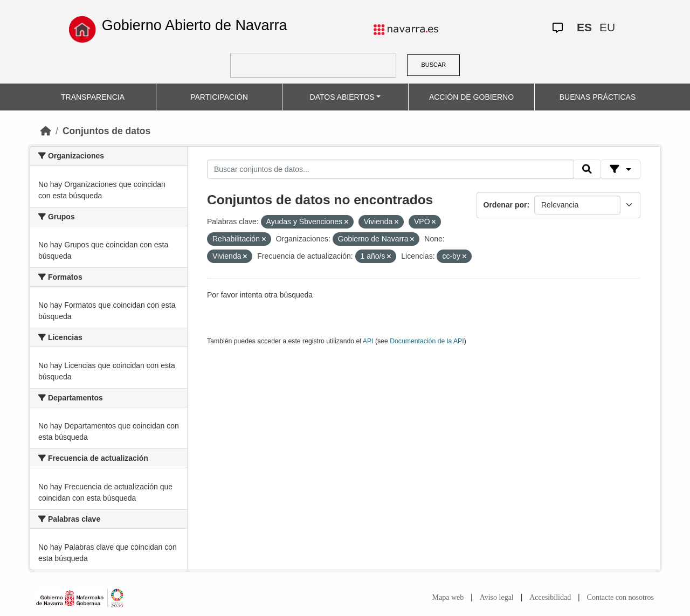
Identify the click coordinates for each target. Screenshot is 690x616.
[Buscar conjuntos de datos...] (390, 169)
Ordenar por (505, 205)
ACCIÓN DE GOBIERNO (471, 97)
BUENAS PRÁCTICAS (598, 97)
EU (607, 27)
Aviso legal (497, 597)
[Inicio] (46, 131)
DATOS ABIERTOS (342, 97)
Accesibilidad (550, 597)
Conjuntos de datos (106, 131)
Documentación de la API (427, 341)
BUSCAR (433, 65)
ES (584, 27)
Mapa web (448, 597)
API (368, 341)
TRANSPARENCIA (93, 97)
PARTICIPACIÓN (219, 97)
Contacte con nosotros (620, 597)
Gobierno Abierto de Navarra (195, 25)
